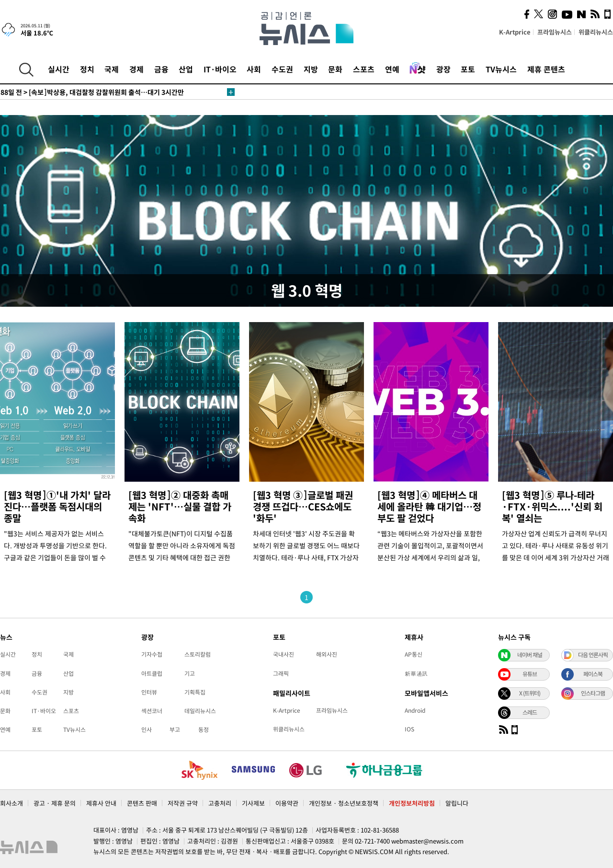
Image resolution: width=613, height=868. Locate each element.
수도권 (282, 69)
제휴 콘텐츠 (546, 69)
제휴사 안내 (101, 803)
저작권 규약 (183, 803)
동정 (204, 729)
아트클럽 (152, 673)
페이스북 (593, 674)
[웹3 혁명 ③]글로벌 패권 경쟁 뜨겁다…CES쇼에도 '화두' (303, 506)
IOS (409, 729)
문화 (335, 69)
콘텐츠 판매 (142, 803)
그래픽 (281, 673)
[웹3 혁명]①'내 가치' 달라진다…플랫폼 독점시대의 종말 (57, 506)
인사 (147, 729)
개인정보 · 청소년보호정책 (344, 803)
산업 (186, 69)
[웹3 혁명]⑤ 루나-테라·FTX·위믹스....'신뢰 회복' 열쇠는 (552, 506)
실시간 (59, 69)
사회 (254, 69)
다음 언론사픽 (593, 655)
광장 (443, 69)
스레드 (530, 712)
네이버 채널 (530, 655)
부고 (175, 729)
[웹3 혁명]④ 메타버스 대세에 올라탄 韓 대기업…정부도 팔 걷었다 (429, 506)
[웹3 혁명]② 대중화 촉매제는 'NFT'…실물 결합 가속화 (180, 506)
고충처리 (220, 803)
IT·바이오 (220, 69)
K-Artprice (515, 32)
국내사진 (284, 654)
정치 (87, 69)
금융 (161, 69)
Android (415, 710)
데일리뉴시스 (200, 711)
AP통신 (414, 654)
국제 (112, 69)
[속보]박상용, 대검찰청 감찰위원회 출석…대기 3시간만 (92, 92)
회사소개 (11, 803)
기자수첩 (152, 654)
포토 (468, 69)
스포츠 (364, 69)
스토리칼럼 (198, 654)
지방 (311, 69)
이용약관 (287, 803)
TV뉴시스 (501, 69)
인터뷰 (149, 692)
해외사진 (327, 654)
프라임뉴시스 (555, 32)
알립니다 (457, 803)
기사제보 (253, 803)
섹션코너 (152, 711)
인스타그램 (593, 693)
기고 (190, 673)
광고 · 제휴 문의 (55, 803)
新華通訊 (416, 673)
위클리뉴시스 (596, 32)
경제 (136, 69)
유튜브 (530, 674)
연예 (392, 69)
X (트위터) (530, 693)
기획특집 (195, 692)
